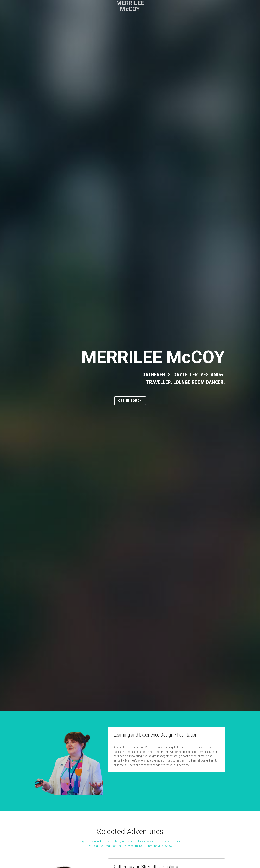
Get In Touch (130, 401)
